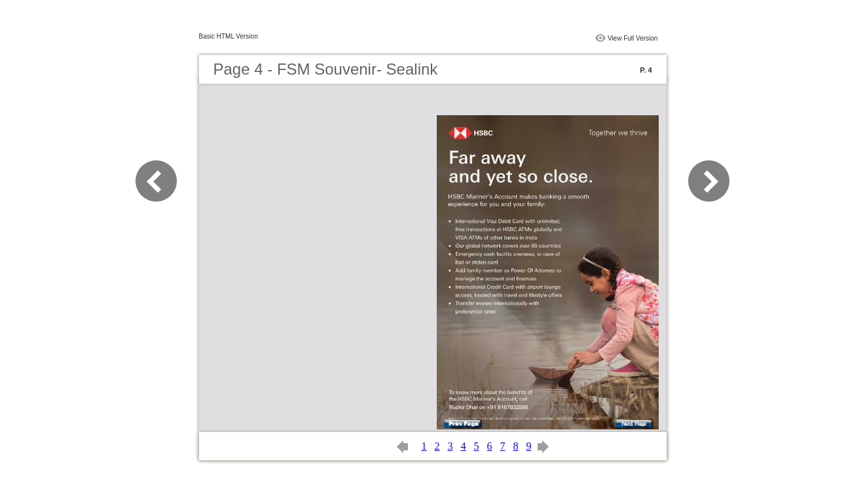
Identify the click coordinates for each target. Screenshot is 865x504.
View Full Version (633, 38)
